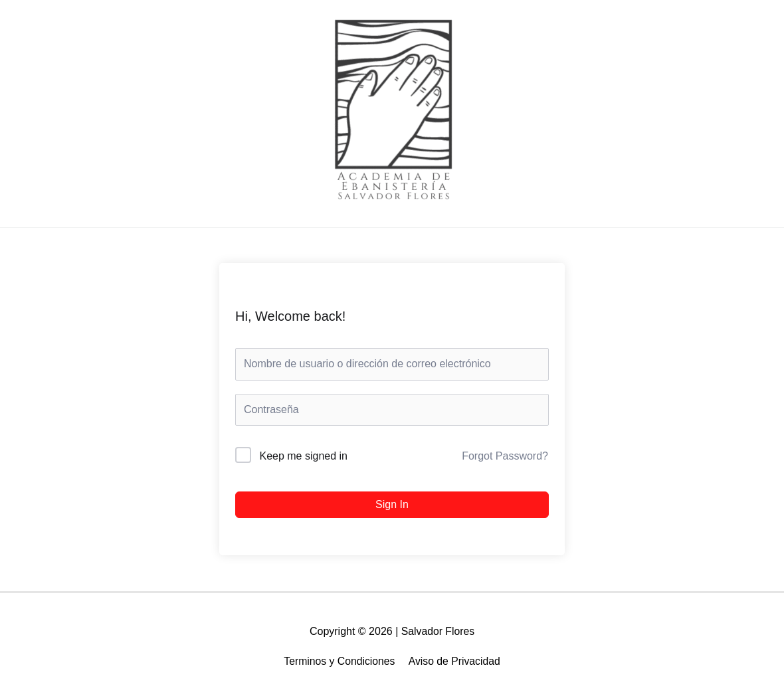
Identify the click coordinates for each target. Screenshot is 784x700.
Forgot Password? (505, 456)
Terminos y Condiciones (339, 661)
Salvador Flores (438, 631)
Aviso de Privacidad (455, 661)
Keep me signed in (303, 456)
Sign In (392, 504)
